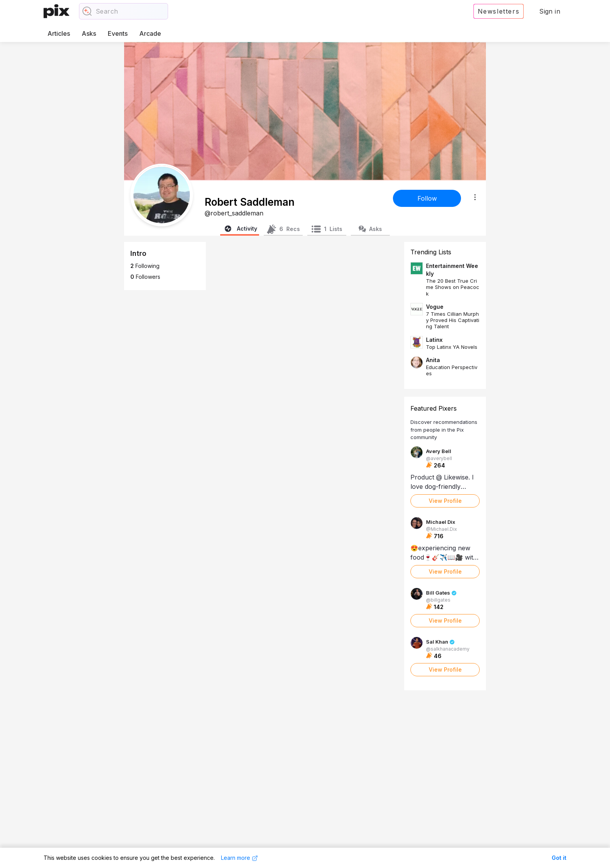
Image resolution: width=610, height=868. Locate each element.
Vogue (435, 307)
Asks (89, 33)
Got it (559, 858)
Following (145, 266)
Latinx (434, 340)
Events (118, 33)
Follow (427, 198)
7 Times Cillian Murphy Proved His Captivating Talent (453, 320)
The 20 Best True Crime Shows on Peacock (453, 287)
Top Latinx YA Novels (452, 347)
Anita (433, 360)
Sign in (550, 11)
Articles (59, 33)
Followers (145, 277)
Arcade (150, 33)
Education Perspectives (452, 370)
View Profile (445, 501)
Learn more (239, 858)
